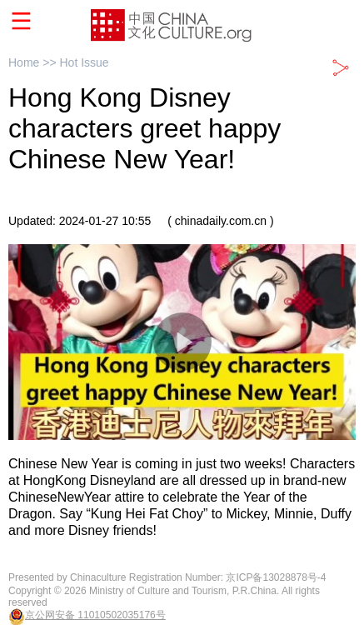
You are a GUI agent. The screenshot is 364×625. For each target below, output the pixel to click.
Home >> (34, 62)
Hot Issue (84, 62)
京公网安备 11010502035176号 (95, 615)
